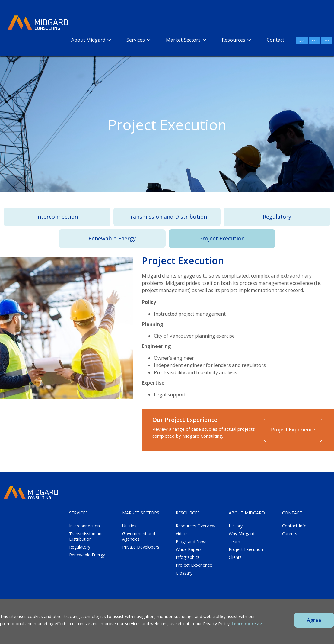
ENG (315, 40)
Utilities (129, 526)
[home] (38, 23)
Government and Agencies (139, 536)
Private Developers (141, 547)
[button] (91, 40)
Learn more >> (247, 624)
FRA (327, 40)
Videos (182, 534)
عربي (302, 40)
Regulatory (277, 217)
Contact (275, 40)
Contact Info (294, 526)
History (236, 526)
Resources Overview (196, 526)
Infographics (188, 557)
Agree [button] (314, 620)
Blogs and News (192, 542)
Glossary (184, 573)
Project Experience (293, 429)
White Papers (189, 549)
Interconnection (57, 217)
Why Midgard (242, 534)
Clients (235, 557)
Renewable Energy (112, 238)
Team (234, 542)
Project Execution (222, 238)
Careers (290, 534)
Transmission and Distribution (167, 217)
